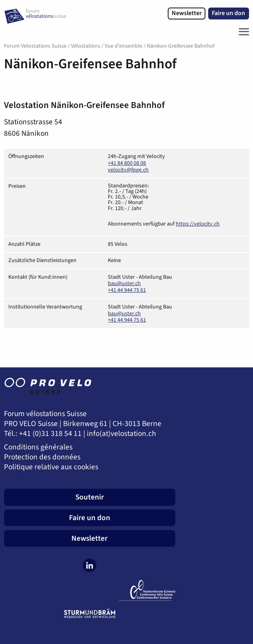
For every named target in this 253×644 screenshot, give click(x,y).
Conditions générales (38, 447)
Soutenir (90, 497)
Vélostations (86, 46)
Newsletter (187, 13)
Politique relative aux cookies (51, 467)
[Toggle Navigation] (242, 32)
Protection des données (42, 457)
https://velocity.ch (198, 224)
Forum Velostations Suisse (35, 46)
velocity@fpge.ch (128, 170)
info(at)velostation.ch (121, 434)
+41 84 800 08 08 (127, 163)
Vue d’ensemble (124, 46)
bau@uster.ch (124, 283)
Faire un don (228, 13)
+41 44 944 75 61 (127, 290)
